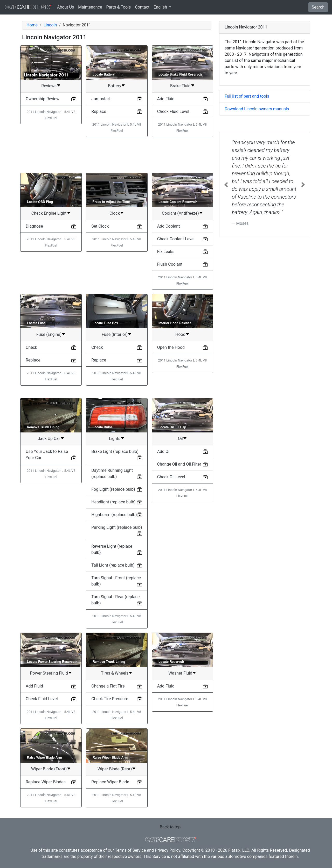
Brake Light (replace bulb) (115, 451)
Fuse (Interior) (115, 334)
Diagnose (34, 226)
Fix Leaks (166, 252)
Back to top (170, 827)
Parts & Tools (119, 7)
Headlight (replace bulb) (113, 502)
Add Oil (164, 451)
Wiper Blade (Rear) (115, 769)
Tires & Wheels (115, 673)
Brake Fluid (180, 86)
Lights (115, 439)
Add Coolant (169, 226)
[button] (226, 185)
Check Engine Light (49, 213)
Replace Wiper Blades (46, 782)
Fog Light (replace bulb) (113, 489)
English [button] (161, 7)
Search (318, 7)
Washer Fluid (180, 673)
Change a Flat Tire (108, 686)
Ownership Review (43, 99)
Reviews (49, 86)
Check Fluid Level (173, 111)
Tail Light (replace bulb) (113, 565)
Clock (115, 213)
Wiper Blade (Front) (49, 769)
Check (31, 347)
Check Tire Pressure (110, 699)
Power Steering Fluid (49, 673)
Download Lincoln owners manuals (257, 109)
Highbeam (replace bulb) (114, 515)
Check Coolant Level (176, 239)
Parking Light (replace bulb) (117, 527)
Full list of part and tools (247, 96)
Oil (180, 439)
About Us (65, 7)
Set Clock (100, 226)
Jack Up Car (49, 439)
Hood (180, 334)
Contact (142, 7)
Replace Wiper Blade (110, 782)
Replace (99, 111)
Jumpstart (101, 99)
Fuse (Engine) (49, 334)
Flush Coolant (170, 264)
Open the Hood (171, 347)
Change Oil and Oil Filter (179, 464)
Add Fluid (166, 99)
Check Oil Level (171, 477)
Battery (115, 86)
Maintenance (90, 7)
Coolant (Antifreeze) (180, 213)
